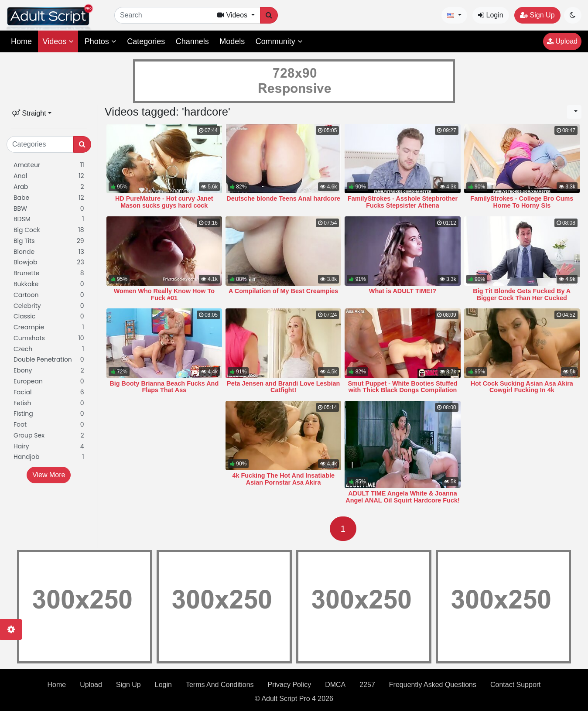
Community (279, 41)
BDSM (49, 219)
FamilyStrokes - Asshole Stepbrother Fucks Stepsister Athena (403, 202)
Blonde (49, 252)
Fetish (49, 403)
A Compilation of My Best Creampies (283, 291)
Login (491, 15)
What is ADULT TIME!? (403, 291)
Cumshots (49, 338)
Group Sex (49, 436)
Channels (192, 41)
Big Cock (49, 230)
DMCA (335, 685)
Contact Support (516, 685)
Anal (49, 176)
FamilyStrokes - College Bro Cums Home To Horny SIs (522, 202)
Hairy (49, 446)
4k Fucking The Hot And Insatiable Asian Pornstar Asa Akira (283, 479)
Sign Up (537, 15)
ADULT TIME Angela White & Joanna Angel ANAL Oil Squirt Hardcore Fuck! (402, 497)
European (49, 381)
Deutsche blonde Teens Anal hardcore (283, 198)
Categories (146, 41)
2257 (367, 685)
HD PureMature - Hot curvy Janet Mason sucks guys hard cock (164, 202)
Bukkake (49, 284)
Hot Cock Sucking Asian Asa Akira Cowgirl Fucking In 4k (522, 387)
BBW (49, 209)
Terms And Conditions (220, 685)
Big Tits (49, 241)
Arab (49, 187)
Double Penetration (49, 360)
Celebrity (49, 306)
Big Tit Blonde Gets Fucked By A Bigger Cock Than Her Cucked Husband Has (522, 298)
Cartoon (49, 295)
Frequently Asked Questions (433, 685)
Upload (562, 41)
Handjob (49, 457)
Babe (49, 198)
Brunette (49, 273)
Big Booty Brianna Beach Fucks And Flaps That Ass (164, 387)
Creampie (49, 327)
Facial (49, 392)
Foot (49, 425)
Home (21, 41)
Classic (49, 316)
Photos (101, 41)
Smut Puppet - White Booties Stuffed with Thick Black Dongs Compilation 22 (402, 390)
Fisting (49, 414)
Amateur (49, 165)
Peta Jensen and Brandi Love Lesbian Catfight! (283, 387)
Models (232, 41)
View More (49, 475)
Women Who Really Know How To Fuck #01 (164, 294)
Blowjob (49, 262)
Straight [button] (29, 113)
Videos (58, 41)
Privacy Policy (290, 685)
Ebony (49, 371)
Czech (49, 349)
